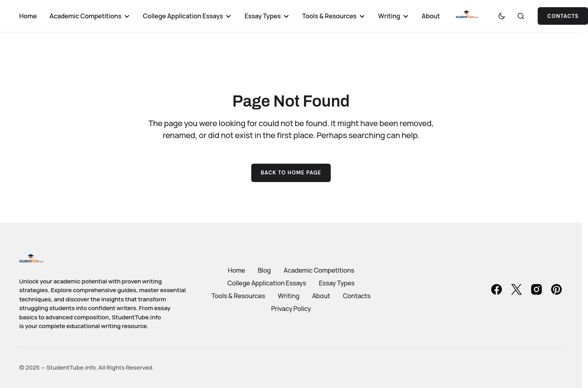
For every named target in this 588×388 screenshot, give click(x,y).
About (321, 296)
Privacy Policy (291, 309)
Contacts (357, 296)
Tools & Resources (238, 296)
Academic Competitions (319, 270)
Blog (264, 270)
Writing (289, 296)
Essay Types (337, 283)
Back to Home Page (291, 173)
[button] (502, 16)
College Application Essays (267, 283)
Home (236, 270)
